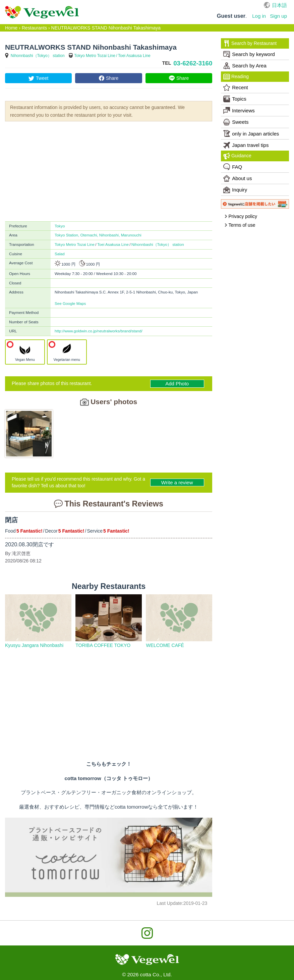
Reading (236, 76)
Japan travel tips (246, 145)
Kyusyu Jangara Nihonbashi (34, 645)
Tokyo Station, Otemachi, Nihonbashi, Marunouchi (98, 235)
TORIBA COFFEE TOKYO (103, 645)
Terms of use (240, 225)
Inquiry (235, 190)
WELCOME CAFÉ (165, 645)
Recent (236, 88)
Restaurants (34, 28)
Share (112, 78)
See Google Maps (70, 303)
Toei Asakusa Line (134, 56)
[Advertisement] (109, 171)
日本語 (279, 5)
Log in (259, 16)
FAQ (233, 167)
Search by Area (245, 66)
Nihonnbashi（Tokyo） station (38, 56)
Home (11, 28)
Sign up (278, 16)
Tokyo (60, 226)
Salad (60, 254)
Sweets (236, 122)
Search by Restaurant (250, 43)
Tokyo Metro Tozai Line (95, 56)
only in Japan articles (251, 133)
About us (238, 178)
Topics (235, 99)
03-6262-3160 (193, 63)
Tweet (42, 78)
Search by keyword (249, 54)
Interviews (239, 110)
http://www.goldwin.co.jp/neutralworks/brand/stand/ (99, 331)
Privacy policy (241, 216)
